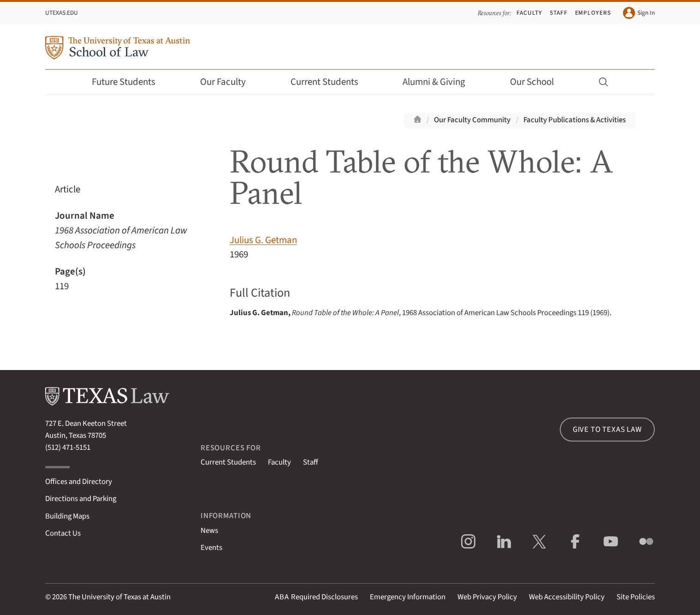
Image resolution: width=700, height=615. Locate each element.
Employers (593, 13)
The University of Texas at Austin (119, 597)
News (209, 531)
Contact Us (63, 533)
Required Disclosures (316, 597)
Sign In (639, 13)
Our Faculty (229, 82)
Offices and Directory (79, 482)
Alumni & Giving (440, 82)
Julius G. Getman (263, 240)
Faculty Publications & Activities (575, 120)
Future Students (130, 82)
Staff (559, 13)
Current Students (331, 82)
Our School (538, 82)
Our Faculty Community (472, 120)
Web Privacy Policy (487, 597)
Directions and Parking (81, 499)
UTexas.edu (62, 13)
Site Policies (636, 597)
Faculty (529, 13)
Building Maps (67, 516)
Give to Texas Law (607, 430)
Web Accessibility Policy (567, 597)
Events (211, 548)
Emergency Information (408, 597)
